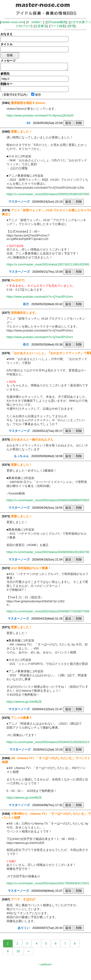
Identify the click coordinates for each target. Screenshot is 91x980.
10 (18, 951)
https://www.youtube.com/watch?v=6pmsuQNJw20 (40, 115)
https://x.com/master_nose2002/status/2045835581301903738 (48, 552)
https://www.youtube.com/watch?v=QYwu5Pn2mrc (40, 297)
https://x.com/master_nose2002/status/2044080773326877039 (48, 611)
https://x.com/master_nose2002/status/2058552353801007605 (48, 194)
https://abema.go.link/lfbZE (24, 702)
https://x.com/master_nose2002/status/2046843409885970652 (48, 500)
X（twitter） (35, 22)
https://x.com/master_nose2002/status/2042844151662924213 (48, 742)
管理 (72, 26)
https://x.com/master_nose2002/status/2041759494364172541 (48, 883)
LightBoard (45, 964)
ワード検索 (58, 26)
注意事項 (41, 26)
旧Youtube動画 (57, 22)
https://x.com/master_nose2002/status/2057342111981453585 (48, 264)
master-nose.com (12, 22)
